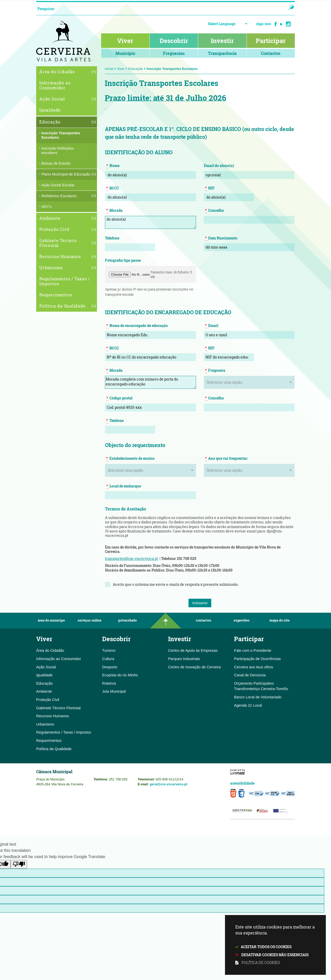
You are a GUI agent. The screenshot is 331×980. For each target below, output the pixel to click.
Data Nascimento (221, 238)
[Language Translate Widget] (228, 24)
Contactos (204, 620)
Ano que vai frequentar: (227, 458)
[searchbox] (156, 9)
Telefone (112, 238)
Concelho (215, 210)
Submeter (200, 603)
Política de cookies (261, 963)
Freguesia (215, 370)
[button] (130, 275)
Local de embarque (124, 486)
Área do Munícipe (51, 620)
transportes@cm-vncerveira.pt (131, 558)
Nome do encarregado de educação (137, 326)
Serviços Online (89, 620)
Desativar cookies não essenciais (275, 955)
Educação (137, 69)
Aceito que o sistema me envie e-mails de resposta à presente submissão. (176, 584)
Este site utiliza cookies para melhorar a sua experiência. (275, 945)
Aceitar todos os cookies (266, 947)
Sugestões (242, 620)
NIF (210, 188)
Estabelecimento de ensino (130, 458)
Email (212, 326)
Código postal (119, 398)
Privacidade (127, 620)
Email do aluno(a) (219, 166)
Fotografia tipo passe (123, 260)
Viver (122, 69)
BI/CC (113, 188)
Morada (114, 210)
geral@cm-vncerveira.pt (169, 784)
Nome (113, 166)
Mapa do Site (280, 620)
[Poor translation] (19, 864)
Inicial (110, 69)
